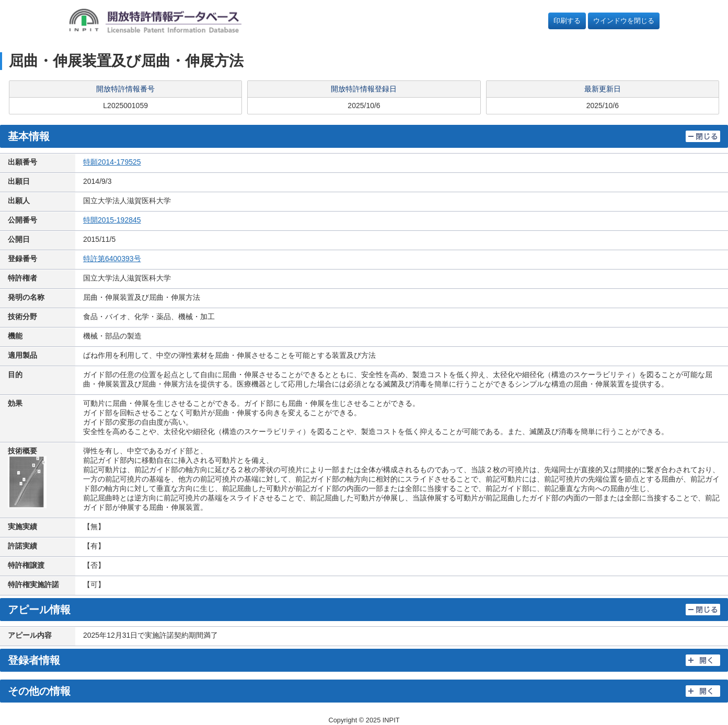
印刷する (567, 21)
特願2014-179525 (112, 162)
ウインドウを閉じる (624, 21)
